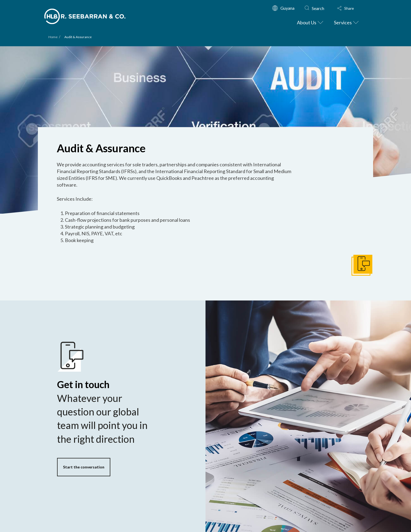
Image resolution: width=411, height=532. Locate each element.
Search (318, 8)
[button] (351, 8)
